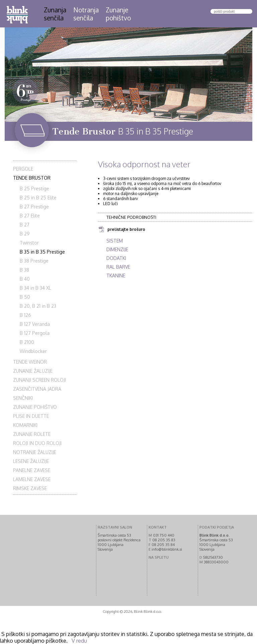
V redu (79, 641)
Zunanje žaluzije (33, 371)
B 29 (25, 234)
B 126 (25, 315)
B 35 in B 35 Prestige (42, 252)
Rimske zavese (30, 488)
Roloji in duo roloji (37, 443)
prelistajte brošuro (122, 230)
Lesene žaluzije (31, 461)
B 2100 (27, 342)
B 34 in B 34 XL (35, 288)
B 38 (24, 270)
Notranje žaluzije (35, 452)
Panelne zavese (32, 470)
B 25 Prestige (34, 189)
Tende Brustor (32, 178)
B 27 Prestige (34, 207)
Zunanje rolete (32, 434)
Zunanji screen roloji (39, 380)
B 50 (25, 297)
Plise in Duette (31, 416)
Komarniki (25, 425)
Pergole (23, 169)
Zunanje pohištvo (35, 407)
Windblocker (33, 351)
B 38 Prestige (34, 261)
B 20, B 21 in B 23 (38, 306)
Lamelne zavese (32, 479)
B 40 (25, 279)
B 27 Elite (30, 216)
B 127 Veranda (35, 324)
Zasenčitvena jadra (37, 389)
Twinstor (29, 243)
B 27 (25, 225)
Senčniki (23, 398)
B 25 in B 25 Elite (38, 198)
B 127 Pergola (35, 333)
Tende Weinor (30, 362)
